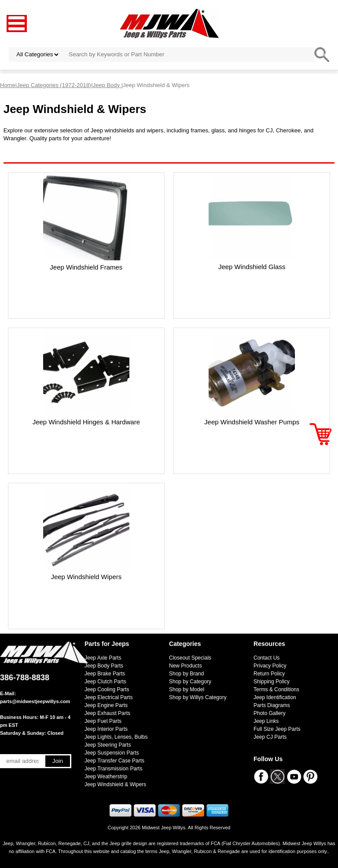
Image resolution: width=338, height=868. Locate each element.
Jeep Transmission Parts (113, 769)
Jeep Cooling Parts (107, 689)
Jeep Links (266, 721)
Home (8, 85)
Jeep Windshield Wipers (86, 577)
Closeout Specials (190, 658)
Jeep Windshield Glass (252, 267)
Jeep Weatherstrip (106, 777)
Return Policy (269, 674)
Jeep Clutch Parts (105, 682)
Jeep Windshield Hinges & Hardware (86, 422)
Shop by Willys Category (198, 697)
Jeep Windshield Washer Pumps (252, 422)
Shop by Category (190, 682)
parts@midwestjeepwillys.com (35, 701)
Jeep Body (107, 85)
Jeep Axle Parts (103, 658)
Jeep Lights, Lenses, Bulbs (116, 737)
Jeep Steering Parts (108, 745)
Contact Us (266, 658)
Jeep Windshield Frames (86, 267)
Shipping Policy (272, 682)
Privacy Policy (270, 666)
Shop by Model (187, 689)
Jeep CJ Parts (270, 737)
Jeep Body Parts (104, 666)
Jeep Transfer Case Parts (114, 761)
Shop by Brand (186, 674)
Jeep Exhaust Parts (107, 713)
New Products (186, 666)
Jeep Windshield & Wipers (115, 784)
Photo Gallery (270, 713)
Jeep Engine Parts (106, 705)
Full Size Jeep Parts (277, 729)
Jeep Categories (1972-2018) (54, 85)
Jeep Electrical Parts (108, 697)
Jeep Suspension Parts (112, 753)
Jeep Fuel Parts (103, 721)
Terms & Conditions (276, 689)
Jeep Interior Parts (106, 729)
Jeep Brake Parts (105, 674)
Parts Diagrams (272, 705)
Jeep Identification (275, 697)
